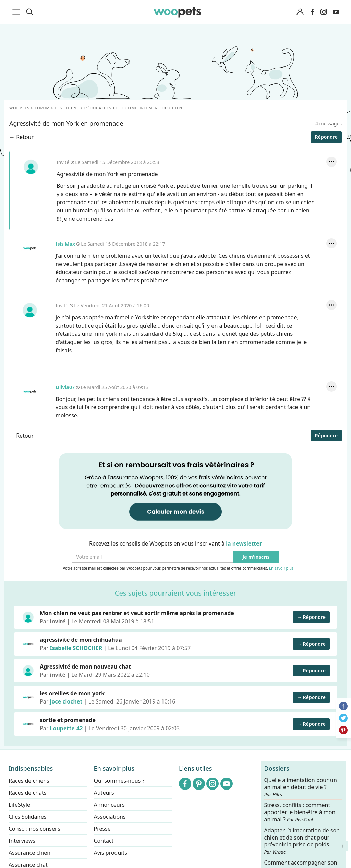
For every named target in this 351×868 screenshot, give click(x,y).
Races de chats (27, 793)
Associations (110, 817)
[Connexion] (300, 12)
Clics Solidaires (28, 817)
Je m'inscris (256, 557)
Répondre (326, 137)
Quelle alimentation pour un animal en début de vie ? (301, 787)
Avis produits (111, 853)
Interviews (22, 841)
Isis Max (30, 248)
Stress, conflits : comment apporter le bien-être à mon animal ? (300, 812)
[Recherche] (29, 12)
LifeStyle (19, 805)
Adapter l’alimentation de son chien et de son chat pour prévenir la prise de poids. (302, 841)
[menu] (17, 12)
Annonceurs (109, 805)
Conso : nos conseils (34, 829)
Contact (104, 841)
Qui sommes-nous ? (119, 781)
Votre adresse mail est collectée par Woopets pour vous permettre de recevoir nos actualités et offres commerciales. (176, 568)
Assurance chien (29, 853)
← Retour (21, 137)
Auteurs (104, 793)
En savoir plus (281, 568)
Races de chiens (29, 781)
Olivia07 (30, 392)
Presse (102, 829)
